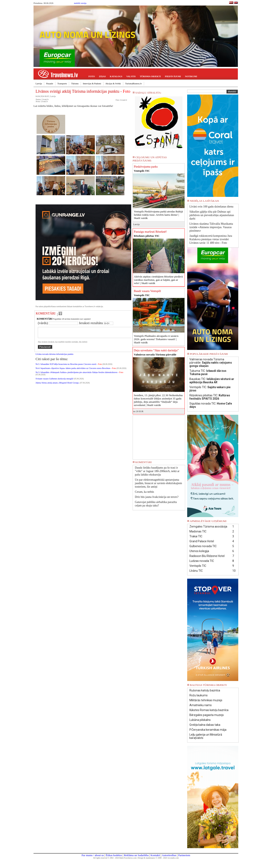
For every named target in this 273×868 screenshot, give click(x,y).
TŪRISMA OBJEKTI (150, 76)
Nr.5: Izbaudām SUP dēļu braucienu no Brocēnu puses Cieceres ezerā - (69, 367)
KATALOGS (116, 76)
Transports (62, 83)
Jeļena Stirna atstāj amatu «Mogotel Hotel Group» (58, 385)
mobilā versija (80, 3)
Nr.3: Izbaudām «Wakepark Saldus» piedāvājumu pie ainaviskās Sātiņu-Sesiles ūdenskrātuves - (79, 375)
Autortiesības (169, 855)
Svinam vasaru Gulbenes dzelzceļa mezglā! (54, 381)
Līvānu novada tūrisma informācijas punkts (54, 357)
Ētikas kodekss (114, 855)
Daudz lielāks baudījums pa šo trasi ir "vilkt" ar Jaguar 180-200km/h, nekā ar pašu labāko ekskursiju (157, 471)
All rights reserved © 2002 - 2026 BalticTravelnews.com (115, 858)
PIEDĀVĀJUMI (173, 76)
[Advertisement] (159, 436)
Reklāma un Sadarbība (136, 855)
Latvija (39, 83)
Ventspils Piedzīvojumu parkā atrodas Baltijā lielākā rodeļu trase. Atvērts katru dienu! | (158, 215)
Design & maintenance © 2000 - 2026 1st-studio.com (158, 858)
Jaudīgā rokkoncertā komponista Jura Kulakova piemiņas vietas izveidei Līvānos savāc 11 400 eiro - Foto (211, 239)
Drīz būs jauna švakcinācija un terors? (157, 497)
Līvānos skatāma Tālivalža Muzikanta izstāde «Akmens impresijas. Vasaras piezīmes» (211, 227)
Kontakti (155, 855)
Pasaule (50, 83)
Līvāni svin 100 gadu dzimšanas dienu (211, 207)
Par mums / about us (93, 855)
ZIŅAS (102, 76)
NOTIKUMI (191, 76)
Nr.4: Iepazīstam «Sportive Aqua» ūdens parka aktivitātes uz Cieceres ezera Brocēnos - (76, 371)
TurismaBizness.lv (134, 83)
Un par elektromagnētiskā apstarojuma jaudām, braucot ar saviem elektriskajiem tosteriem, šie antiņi (158, 483)
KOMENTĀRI (46, 313)
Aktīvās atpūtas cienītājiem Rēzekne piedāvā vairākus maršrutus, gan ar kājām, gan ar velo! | (158, 280)
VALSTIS (131, 76)
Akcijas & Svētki (113, 83)
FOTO (92, 76)
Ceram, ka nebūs (144, 492)
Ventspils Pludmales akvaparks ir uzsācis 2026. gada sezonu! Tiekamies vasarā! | (156, 339)
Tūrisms (75, 83)
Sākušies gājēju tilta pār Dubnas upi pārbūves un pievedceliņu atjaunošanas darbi (212, 215)
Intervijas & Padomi (92, 83)
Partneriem (184, 855)
